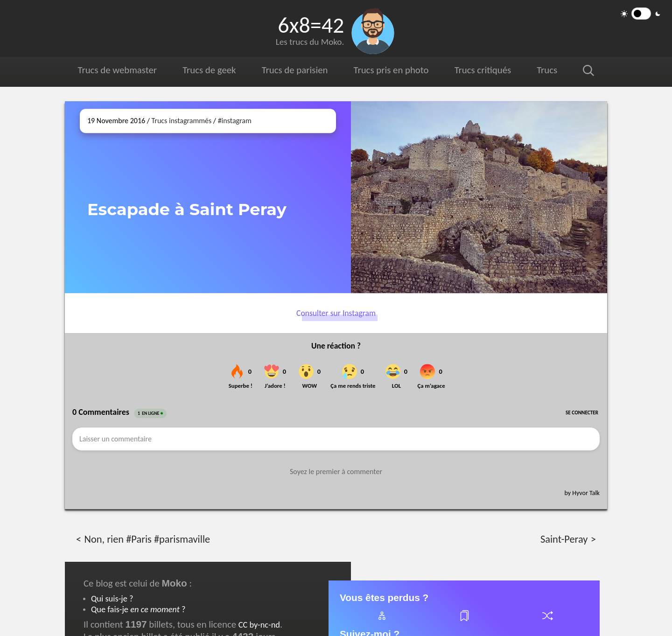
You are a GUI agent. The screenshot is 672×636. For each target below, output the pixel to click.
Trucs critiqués (483, 70)
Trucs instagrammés (182, 121)
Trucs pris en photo (391, 70)
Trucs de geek (209, 70)
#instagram (235, 121)
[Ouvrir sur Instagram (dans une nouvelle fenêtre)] (479, 197)
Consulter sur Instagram (336, 313)
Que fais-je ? (138, 609)
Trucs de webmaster (117, 70)
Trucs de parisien (295, 70)
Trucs (547, 70)
